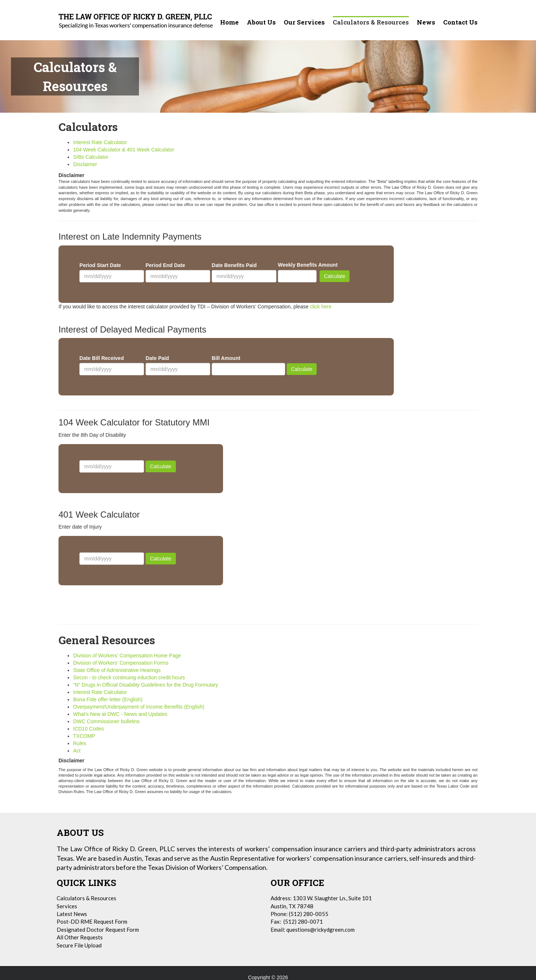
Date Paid (157, 358)
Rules (80, 743)
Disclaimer (85, 164)
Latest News (72, 914)
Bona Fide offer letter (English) (108, 699)
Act (77, 751)
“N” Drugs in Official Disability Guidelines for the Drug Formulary (146, 685)
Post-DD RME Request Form (92, 921)
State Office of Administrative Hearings (117, 670)
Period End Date (165, 265)
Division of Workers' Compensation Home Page (127, 656)
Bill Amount (226, 358)
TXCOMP (84, 736)
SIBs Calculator (91, 157)
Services (67, 906)
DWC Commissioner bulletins (106, 721)
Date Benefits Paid (234, 265)
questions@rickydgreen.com (320, 930)
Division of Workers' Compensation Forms (121, 663)
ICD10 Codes (88, 729)
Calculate (335, 276)
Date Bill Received (101, 358)
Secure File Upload (79, 945)
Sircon (129, 677)
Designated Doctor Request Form (98, 930)
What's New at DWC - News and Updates (120, 714)
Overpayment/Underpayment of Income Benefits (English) (139, 707)
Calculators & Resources (86, 898)
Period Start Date (100, 265)
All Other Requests (80, 937)
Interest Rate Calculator (100, 142)
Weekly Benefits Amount (308, 265)
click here (321, 307)
